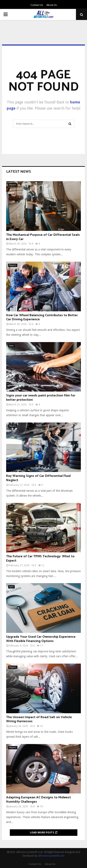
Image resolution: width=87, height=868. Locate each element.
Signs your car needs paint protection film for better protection (41, 398)
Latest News (19, 172)
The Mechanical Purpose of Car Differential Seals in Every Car (43, 237)
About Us (52, 5)
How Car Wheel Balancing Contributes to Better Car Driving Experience (42, 317)
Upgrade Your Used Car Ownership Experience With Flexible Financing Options (41, 639)
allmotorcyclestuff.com (51, 856)
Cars (11, 506)
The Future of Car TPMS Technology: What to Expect (40, 559)
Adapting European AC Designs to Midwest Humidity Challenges (38, 800)
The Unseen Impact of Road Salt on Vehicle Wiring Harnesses (39, 719)
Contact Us (37, 5)
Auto (11, 346)
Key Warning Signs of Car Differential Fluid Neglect (38, 478)
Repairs (13, 185)
